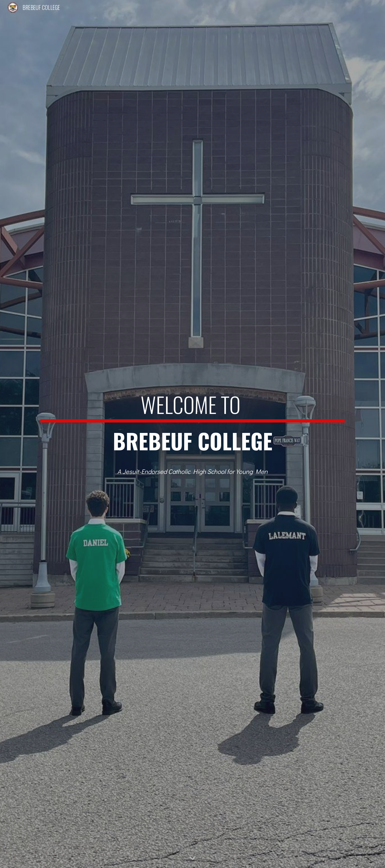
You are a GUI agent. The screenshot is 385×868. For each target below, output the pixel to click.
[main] (192, 425)
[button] (192, 858)
